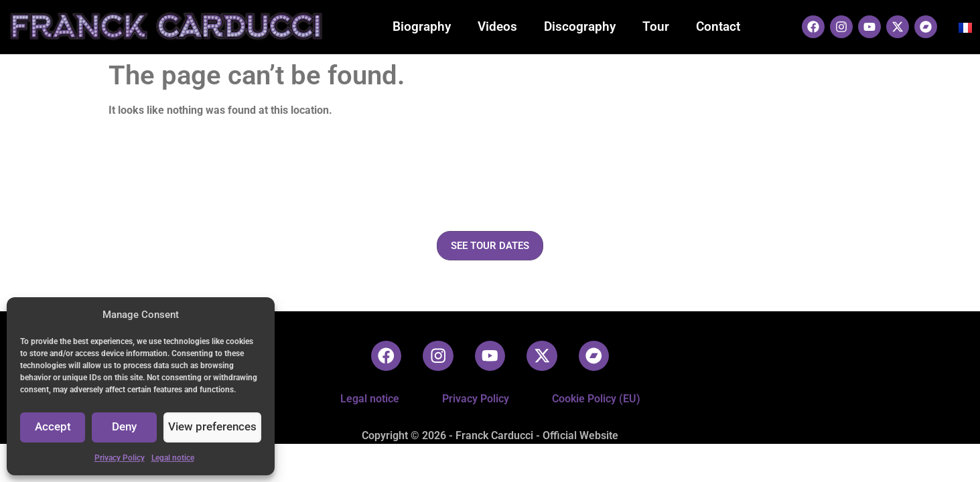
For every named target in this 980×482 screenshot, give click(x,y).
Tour (656, 26)
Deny (128, 428)
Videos (497, 26)
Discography (580, 26)
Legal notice (173, 458)
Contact (718, 26)
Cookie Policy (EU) (596, 399)
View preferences (215, 428)
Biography (422, 26)
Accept (54, 428)
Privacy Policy (120, 458)
